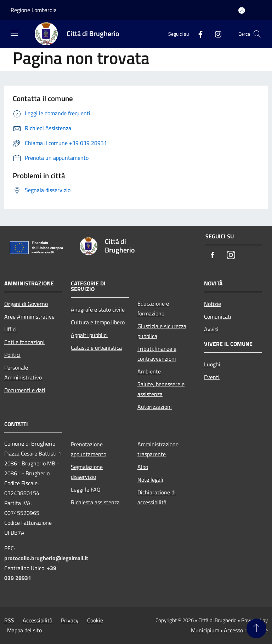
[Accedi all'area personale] (242, 10)
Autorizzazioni (155, 407)
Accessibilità (38, 620)
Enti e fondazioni (24, 342)
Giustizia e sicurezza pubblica (162, 331)
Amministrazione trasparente (158, 449)
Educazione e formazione (153, 308)
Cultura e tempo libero (98, 322)
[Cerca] (257, 34)
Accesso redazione (246, 630)
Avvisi (211, 329)
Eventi (212, 377)
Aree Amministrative (29, 317)
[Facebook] (198, 34)
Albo (143, 467)
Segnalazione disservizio (87, 472)
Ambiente (149, 371)
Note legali (150, 480)
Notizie (212, 304)
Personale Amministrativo (23, 372)
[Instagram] (215, 34)
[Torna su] (256, 628)
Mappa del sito (24, 630)
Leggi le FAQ (86, 489)
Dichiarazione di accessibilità (157, 497)
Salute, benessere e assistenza (161, 389)
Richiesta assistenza (95, 502)
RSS (9, 620)
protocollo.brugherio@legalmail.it (46, 558)
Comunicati (218, 317)
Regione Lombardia (34, 10)
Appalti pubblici (89, 335)
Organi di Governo (26, 304)
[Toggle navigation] (14, 33)
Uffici (10, 329)
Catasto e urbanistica (96, 348)
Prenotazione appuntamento (89, 449)
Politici (12, 355)
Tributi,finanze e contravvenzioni (157, 354)
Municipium (205, 630)
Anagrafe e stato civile (98, 309)
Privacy (70, 620)
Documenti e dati (25, 390)
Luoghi (212, 364)
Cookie (95, 620)
